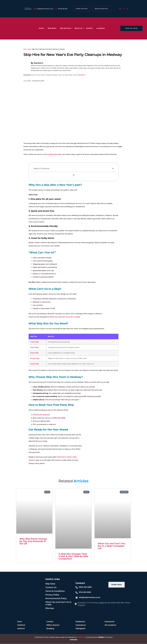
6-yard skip (34, 347)
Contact (89, 28)
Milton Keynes (53, 625)
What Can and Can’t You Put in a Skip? (65, 317)
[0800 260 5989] (77, 588)
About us (79, 28)
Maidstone (80, 622)
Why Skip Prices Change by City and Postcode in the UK (33, 541)
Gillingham (80, 629)
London (50, 622)
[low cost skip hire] (9, 28)
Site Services (66, 28)
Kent (20, 622)
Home (41, 28)
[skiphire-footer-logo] (26, 586)
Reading (50, 629)
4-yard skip (34, 342)
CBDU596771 (82, 75)
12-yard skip (35, 364)
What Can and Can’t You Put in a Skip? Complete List (111, 546)
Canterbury (81, 625)
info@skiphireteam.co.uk (89, 597)
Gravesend (109, 622)
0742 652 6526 (85, 592)
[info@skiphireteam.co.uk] (77, 598)
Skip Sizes (52, 28)
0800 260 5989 (59, 418)
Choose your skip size (41, 415)
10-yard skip (35, 358)
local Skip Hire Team (54, 154)
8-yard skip (34, 353)
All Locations (110, 625)
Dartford (21, 625)
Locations (101, 28)
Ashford (21, 629)
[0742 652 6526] (77, 593)
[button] (113, 169)
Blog (30, 49)
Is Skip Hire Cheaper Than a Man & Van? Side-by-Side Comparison (73, 556)
